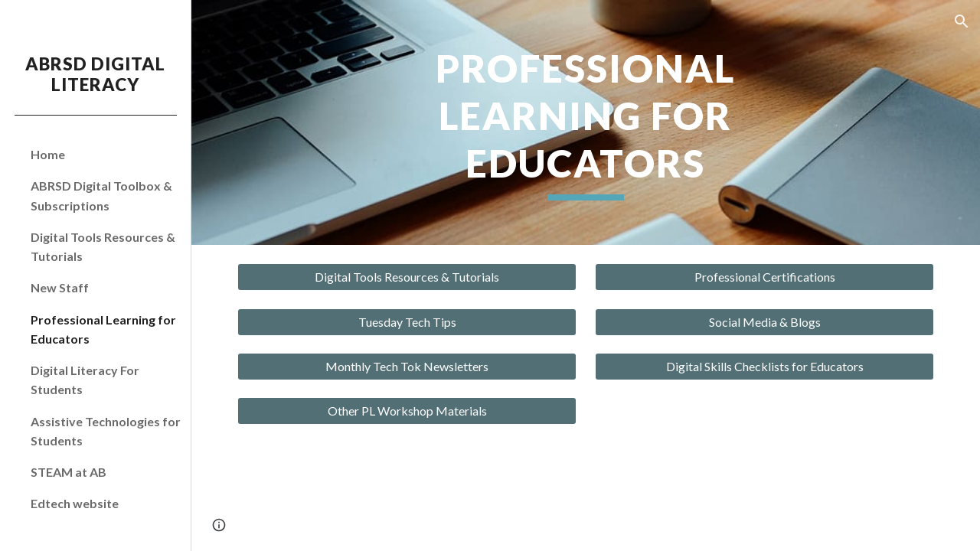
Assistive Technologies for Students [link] (106, 431)
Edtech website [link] (75, 503)
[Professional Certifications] (765, 277)
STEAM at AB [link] (69, 472)
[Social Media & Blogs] (765, 322)
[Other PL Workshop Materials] (407, 411)
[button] (962, 21)
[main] (585, 122)
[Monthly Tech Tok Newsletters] (407, 367)
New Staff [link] (60, 287)
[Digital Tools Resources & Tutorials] (407, 277)
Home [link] (48, 154)
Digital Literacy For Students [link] (85, 380)
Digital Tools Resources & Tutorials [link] (103, 246)
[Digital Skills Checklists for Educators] (765, 367)
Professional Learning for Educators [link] (103, 329)
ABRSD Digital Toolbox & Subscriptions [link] (101, 195)
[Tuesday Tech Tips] (407, 322)
